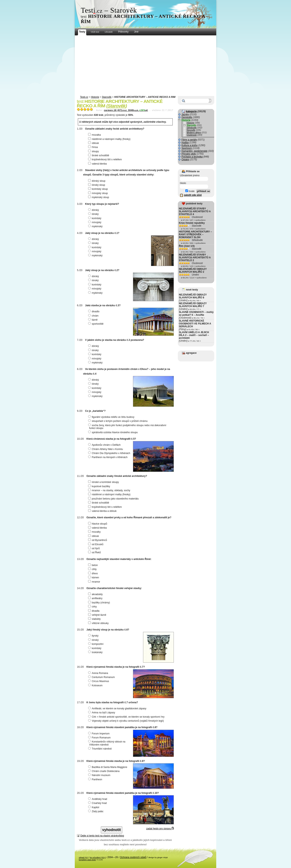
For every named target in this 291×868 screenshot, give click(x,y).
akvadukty (96, 594)
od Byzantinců (98, 540)
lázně (93, 320)
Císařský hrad (98, 803)
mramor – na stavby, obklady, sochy (110, 490)
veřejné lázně (98, 615)
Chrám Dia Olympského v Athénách (110, 453)
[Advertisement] (145, 66)
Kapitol (94, 807)
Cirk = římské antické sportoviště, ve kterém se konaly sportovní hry (127, 717)
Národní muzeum (100, 775)
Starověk (107, 97)
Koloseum (96, 685)
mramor (95, 582)
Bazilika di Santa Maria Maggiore (108, 767)
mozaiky (95, 532)
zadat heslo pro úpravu (160, 829)
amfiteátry (96, 598)
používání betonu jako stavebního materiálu (114, 499)
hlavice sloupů (98, 524)
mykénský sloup (99, 197)
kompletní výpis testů (87, 860)
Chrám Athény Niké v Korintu (106, 449)
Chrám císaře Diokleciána (104, 771)
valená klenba (98, 164)
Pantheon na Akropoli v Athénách (108, 457)
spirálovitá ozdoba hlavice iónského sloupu (113, 432)
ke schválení (98, 857)
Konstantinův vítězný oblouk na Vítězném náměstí (107, 743)
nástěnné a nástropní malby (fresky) (110, 139)
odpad (84, 857)
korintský (95, 218)
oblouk (94, 143)
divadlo (94, 312)
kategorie (191, 111)
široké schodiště (99, 155)
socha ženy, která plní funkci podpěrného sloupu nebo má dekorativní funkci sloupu (128, 427)
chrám (94, 316)
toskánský (96, 652)
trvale (190, 191)
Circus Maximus (99, 681)
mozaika (95, 135)
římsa (93, 147)
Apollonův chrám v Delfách (105, 445)
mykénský (96, 226)
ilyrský (94, 636)
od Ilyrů (94, 548)
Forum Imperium (99, 734)
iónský (94, 214)
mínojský (95, 222)
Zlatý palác (96, 811)
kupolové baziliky (100, 486)
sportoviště (96, 324)
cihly (93, 569)
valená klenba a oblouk (103, 511)
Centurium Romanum (102, 677)
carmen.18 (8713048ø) (126, 110)
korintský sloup (98, 189)
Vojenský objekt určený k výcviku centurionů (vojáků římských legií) (127, 721)
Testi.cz (84, 97)
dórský (94, 210)
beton (93, 565)
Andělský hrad (98, 799)
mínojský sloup (98, 193)
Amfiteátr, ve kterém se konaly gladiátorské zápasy (118, 709)
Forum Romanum (100, 738)
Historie (95, 97)
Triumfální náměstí (100, 749)
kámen (94, 578)
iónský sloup (97, 185)
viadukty (95, 619)
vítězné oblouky (99, 623)
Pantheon (96, 779)
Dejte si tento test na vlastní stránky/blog (102, 836)
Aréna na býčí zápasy (102, 713)
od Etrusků (96, 544)
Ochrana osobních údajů (133, 857)
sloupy (94, 151)
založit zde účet (193, 195)
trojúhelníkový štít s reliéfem (105, 159)
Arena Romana (99, 673)
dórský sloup (97, 181)
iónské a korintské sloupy (104, 482)
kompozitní (96, 644)
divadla (94, 611)
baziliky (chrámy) (100, 603)
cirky (93, 607)
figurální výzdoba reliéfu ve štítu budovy (112, 417)
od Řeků (95, 552)
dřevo (93, 573)
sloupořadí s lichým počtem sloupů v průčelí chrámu (118, 421)
